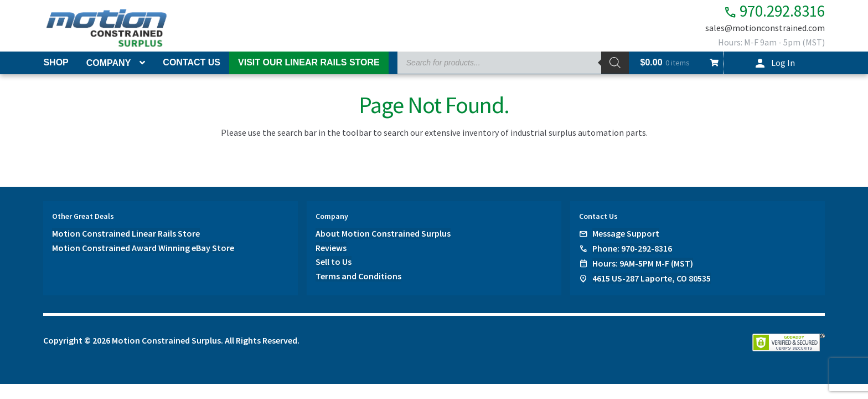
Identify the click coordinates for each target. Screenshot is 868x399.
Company (109, 63)
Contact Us (192, 62)
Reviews (331, 248)
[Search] (615, 63)
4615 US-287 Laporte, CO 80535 (652, 278)
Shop (56, 62)
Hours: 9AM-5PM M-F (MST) (643, 263)
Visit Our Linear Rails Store (309, 62)
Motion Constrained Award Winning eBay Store (143, 248)
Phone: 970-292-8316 (632, 248)
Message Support (626, 233)
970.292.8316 (768, 11)
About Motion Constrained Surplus (383, 233)
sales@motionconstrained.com (765, 29)
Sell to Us (334, 262)
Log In (783, 63)
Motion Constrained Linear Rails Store (126, 233)
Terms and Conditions (358, 277)
